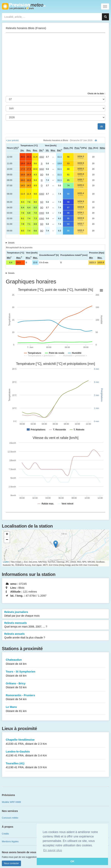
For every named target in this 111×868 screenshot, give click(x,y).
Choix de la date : (96, 93)
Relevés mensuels (55, 625)
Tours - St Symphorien (55, 674)
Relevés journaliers (55, 614)
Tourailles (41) (55, 766)
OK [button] (72, 861)
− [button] (7, 540)
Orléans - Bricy (55, 686)
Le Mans (55, 709)
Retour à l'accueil (24, 6)
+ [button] (7, 534)
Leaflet (6, 562)
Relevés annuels (55, 636)
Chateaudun (55, 662)
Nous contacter (11, 863)
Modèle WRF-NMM (11, 802)
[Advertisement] (55, 62)
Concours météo (10, 818)
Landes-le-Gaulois (55, 754)
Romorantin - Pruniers (55, 697)
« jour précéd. (12, 140)
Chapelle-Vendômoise (55, 742)
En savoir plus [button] (53, 850)
